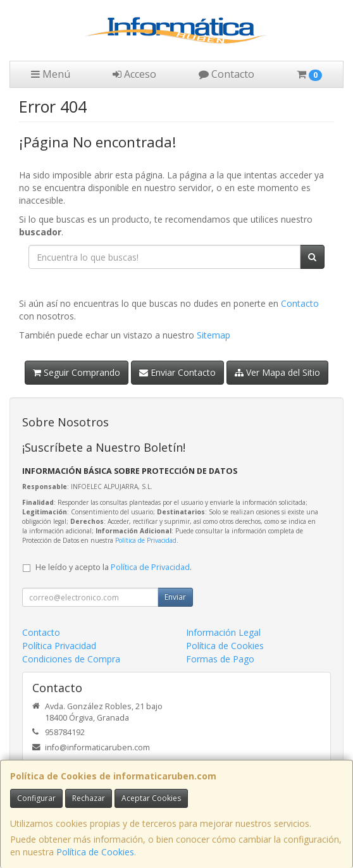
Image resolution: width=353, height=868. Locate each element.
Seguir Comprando (77, 372)
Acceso (134, 74)
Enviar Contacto (177, 372)
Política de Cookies (95, 852)
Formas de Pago (220, 659)
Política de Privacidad (146, 540)
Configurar (36, 798)
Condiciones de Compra (71, 659)
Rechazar (89, 798)
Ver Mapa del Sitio (277, 372)
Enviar (175, 597)
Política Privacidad (59, 646)
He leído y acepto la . (114, 567)
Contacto (226, 74)
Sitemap (214, 335)
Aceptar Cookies (151, 798)
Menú (51, 74)
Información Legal (223, 632)
